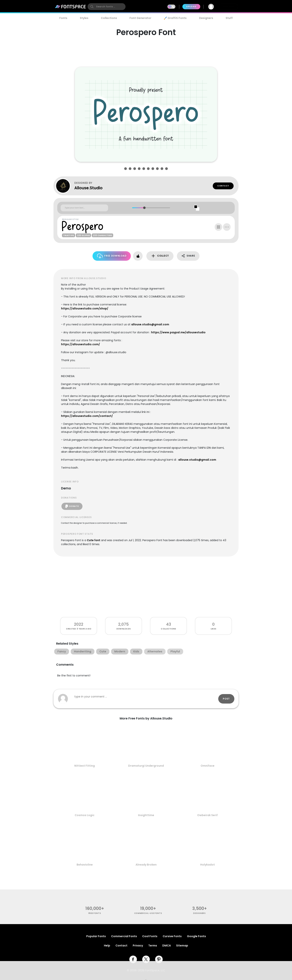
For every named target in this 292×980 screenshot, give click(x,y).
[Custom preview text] (84, 208)
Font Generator (140, 18)
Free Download (112, 256)
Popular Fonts (96, 936)
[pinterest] (159, 959)
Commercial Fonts (124, 936)
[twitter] (146, 959)
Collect (160, 256)
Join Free (228, 7)
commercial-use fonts (148, 913)
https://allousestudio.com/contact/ (87, 416)
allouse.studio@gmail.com (150, 324)
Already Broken (146, 865)
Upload (191, 7)
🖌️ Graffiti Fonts (175, 18)
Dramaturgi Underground (146, 766)
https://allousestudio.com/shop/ (85, 308)
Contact (223, 186)
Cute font (94, 540)
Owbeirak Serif (207, 815)
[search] (107, 7)
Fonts (63, 18)
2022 (79, 624)
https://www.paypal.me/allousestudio (178, 332)
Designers (206, 18)
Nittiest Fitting (85, 766)
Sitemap (182, 946)
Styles (84, 18)
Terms (153, 946)
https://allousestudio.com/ (80, 344)
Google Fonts (196, 936)
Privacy (138, 946)
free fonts (95, 913)
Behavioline (85, 865)
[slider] (144, 208)
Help (107, 946)
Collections (109, 18)
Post (226, 699)
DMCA (167, 946)
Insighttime (146, 815)
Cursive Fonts (172, 936)
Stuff (229, 18)
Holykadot (208, 865)
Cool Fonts (150, 936)
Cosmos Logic (85, 815)
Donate (72, 506)
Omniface (208, 766)
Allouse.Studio (88, 188)
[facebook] (133, 959)
